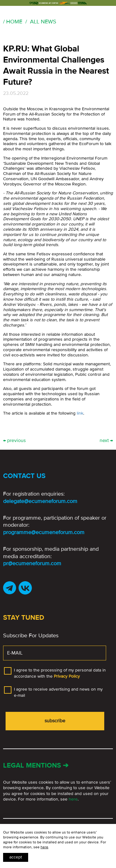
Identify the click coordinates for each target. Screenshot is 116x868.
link (80, 413)
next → (106, 441)
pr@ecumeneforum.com (32, 563)
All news (43, 22)
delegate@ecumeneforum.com (40, 501)
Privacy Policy (67, 676)
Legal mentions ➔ (36, 766)
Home (14, 22)
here (73, 799)
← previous (14, 441)
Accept (16, 857)
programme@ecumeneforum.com (44, 532)
